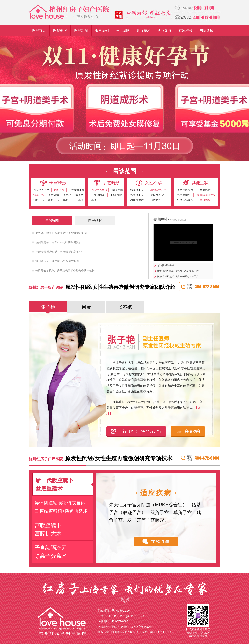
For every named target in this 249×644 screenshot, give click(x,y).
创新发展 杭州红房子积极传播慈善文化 (59, 252)
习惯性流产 (137, 200)
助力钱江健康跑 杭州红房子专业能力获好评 (61, 233)
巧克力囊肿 (184, 195)
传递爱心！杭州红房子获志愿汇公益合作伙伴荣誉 (65, 271)
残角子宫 (39, 200)
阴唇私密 (205, 190)
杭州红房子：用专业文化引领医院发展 (58, 242)
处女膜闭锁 (98, 195)
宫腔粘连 (156, 200)
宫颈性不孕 (137, 195)
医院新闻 (81, 31)
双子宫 (79, 195)
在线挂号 (186, 31)
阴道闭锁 (117, 190)
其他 (81, 200)
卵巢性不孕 (137, 190)
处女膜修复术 (185, 200)
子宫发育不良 (77, 190)
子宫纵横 (54, 195)
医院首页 (39, 31)
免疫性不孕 (157, 195)
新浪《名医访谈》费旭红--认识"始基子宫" (178, 271)
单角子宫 (68, 200)
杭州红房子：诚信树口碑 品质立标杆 (57, 261)
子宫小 (67, 195)
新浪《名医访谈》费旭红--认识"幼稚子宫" (178, 276)
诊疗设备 (165, 31)
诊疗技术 (144, 31)
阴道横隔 (117, 195)
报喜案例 (102, 31)
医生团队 (123, 31)
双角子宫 (54, 200)
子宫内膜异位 (185, 190)
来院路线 (206, 31)
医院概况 (60, 31)
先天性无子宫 (41, 190)
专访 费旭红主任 (165, 265)
